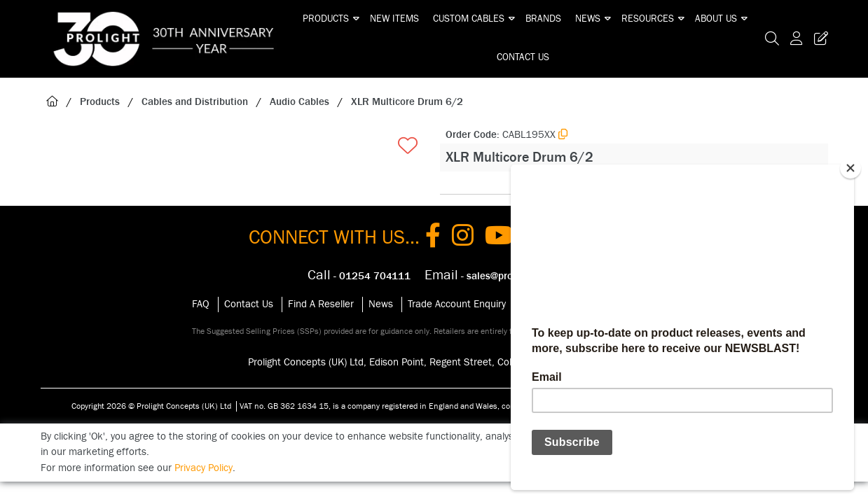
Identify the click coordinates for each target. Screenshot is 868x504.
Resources (648, 19)
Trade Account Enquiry (457, 304)
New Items (394, 19)
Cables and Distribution (195, 102)
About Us (716, 19)
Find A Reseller (321, 304)
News (588, 19)
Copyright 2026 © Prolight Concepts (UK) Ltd (151, 406)
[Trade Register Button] (818, 39)
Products (326, 19)
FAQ (201, 304)
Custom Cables (469, 19)
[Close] (850, 168)
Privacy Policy (204, 468)
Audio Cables (299, 102)
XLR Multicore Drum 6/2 (407, 102)
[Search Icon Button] (772, 39)
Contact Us (523, 57)
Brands (543, 19)
